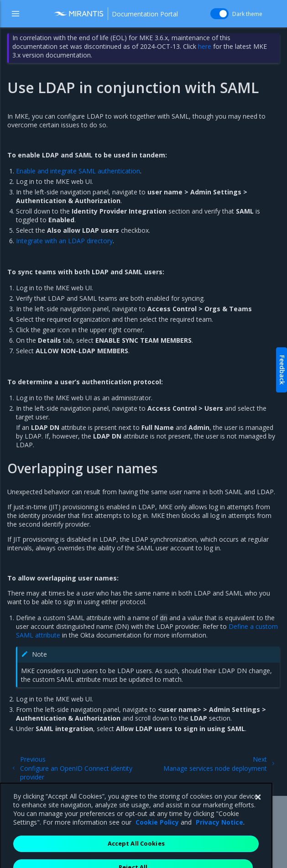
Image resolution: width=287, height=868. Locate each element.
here (205, 46)
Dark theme (247, 14)
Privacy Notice (219, 843)
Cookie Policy (157, 843)
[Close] (258, 818)
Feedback (282, 370)
